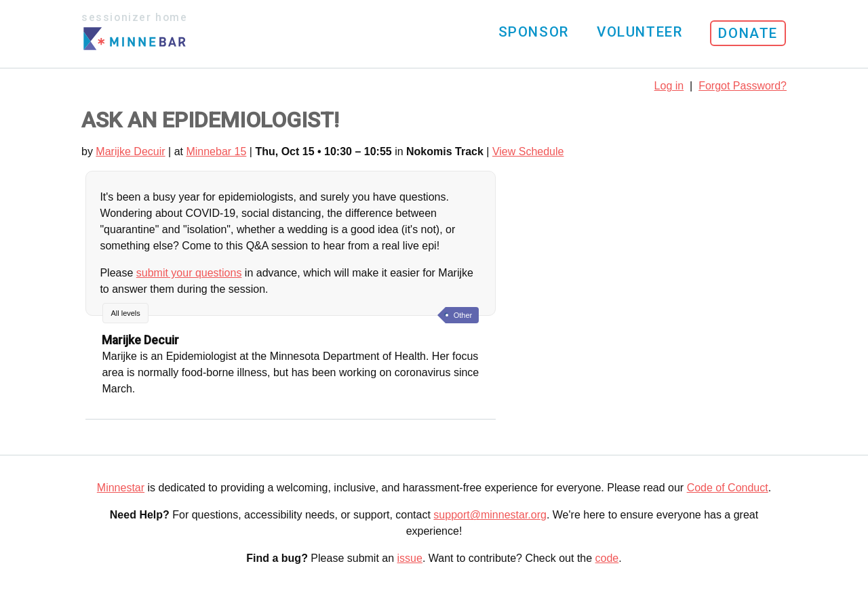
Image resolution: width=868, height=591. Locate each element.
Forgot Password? (743, 86)
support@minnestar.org (490, 515)
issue (410, 558)
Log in (669, 86)
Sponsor (534, 32)
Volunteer (639, 32)
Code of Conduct (728, 488)
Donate (748, 33)
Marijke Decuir (130, 151)
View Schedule (528, 151)
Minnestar (121, 488)
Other (463, 315)
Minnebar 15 (216, 151)
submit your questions (189, 273)
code (607, 558)
